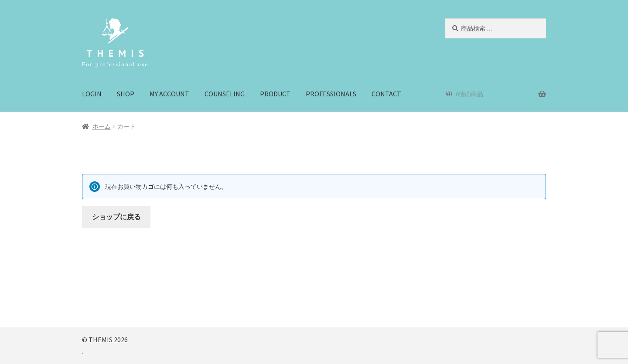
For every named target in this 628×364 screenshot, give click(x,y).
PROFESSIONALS (331, 94)
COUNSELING (225, 94)
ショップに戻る (116, 217)
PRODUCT (275, 94)
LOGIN (92, 94)
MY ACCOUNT (169, 94)
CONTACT (386, 94)
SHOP (126, 94)
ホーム (102, 126)
